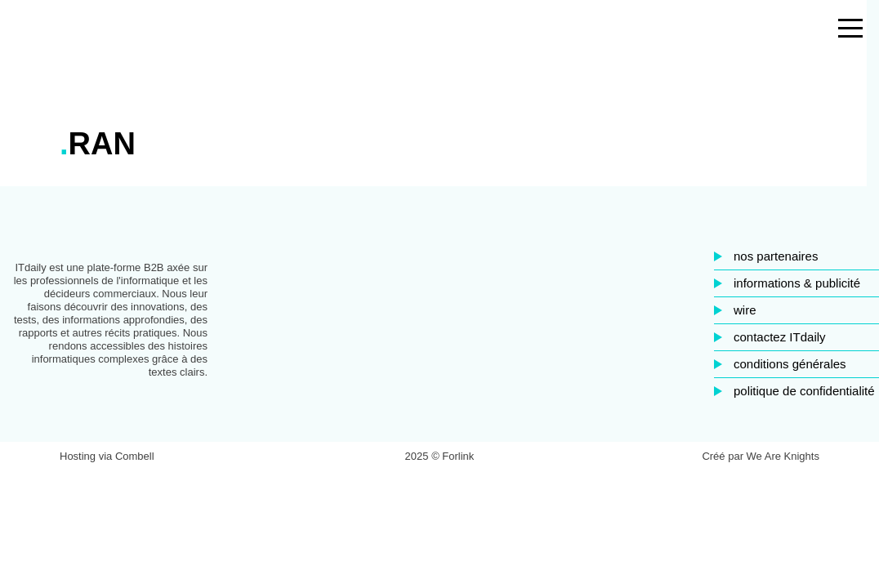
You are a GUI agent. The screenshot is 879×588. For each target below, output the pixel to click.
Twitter (498, 372)
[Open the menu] (850, 28)
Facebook (423, 372)
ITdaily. (67, 33)
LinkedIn (461, 372)
